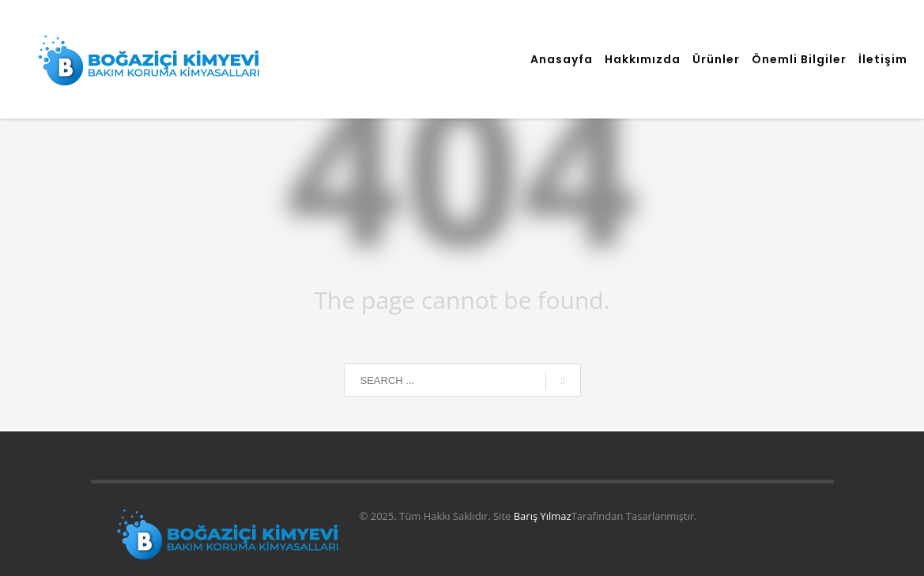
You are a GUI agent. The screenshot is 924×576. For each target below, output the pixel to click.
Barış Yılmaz (543, 516)
